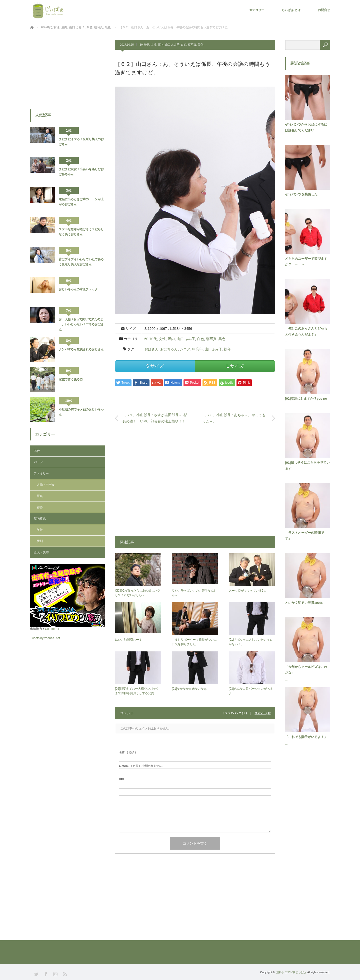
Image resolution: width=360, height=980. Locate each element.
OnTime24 (52, 629)
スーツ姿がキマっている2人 (248, 591)
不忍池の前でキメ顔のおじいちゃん (81, 412)
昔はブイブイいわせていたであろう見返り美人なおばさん (81, 262)
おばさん (151, 349)
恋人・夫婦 (41, 552)
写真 (40, 496)
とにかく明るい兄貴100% (304, 603)
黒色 (200, 45)
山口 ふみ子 (172, 45)
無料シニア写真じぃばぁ (291, 972)
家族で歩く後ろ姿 (71, 379)
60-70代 (145, 45)
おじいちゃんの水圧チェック (78, 289)
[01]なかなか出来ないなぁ (189, 689)
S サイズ (155, 366)
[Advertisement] (195, 484)
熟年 (227, 349)
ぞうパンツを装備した (301, 194)
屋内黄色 (40, 519)
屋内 (161, 45)
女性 (154, 45)
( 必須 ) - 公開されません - (141, 766)
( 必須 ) (127, 752)
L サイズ (235, 366)
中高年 (197, 349)
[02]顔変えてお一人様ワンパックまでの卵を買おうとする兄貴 (137, 691)
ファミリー (41, 473)
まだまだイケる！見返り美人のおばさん (81, 142)
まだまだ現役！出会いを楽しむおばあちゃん (81, 172)
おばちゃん (169, 349)
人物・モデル (46, 485)
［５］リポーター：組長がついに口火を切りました (194, 642)
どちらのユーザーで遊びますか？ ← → (306, 262)
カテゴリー (257, 10)
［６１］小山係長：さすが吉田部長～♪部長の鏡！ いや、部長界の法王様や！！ (155, 418)
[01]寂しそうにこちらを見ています (307, 465)
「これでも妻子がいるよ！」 (306, 737)
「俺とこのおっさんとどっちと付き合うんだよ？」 (306, 331)
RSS (64, 974)
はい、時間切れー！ (128, 640)
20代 (37, 451)
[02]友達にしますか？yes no (306, 399)
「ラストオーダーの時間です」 (304, 536)
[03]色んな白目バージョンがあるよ (251, 691)
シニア (185, 349)
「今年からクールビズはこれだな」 (306, 670)
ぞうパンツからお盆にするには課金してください (306, 127)
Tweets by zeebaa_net (45, 638)
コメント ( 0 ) (263, 713)
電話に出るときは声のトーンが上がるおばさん (81, 202)
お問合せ (324, 10)
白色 (184, 45)
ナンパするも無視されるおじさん (81, 349)
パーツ (38, 462)
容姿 (40, 507)
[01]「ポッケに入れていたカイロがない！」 (251, 642)
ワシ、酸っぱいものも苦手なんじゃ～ (194, 593)
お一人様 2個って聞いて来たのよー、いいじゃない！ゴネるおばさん (81, 324)
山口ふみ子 (213, 349)
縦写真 (192, 45)
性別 (40, 541)
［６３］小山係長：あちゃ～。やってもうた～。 (234, 418)
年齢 (40, 530)
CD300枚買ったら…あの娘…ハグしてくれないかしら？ (138, 593)
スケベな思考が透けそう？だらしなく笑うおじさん (81, 232)
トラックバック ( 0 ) (234, 713)
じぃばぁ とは (291, 10)
